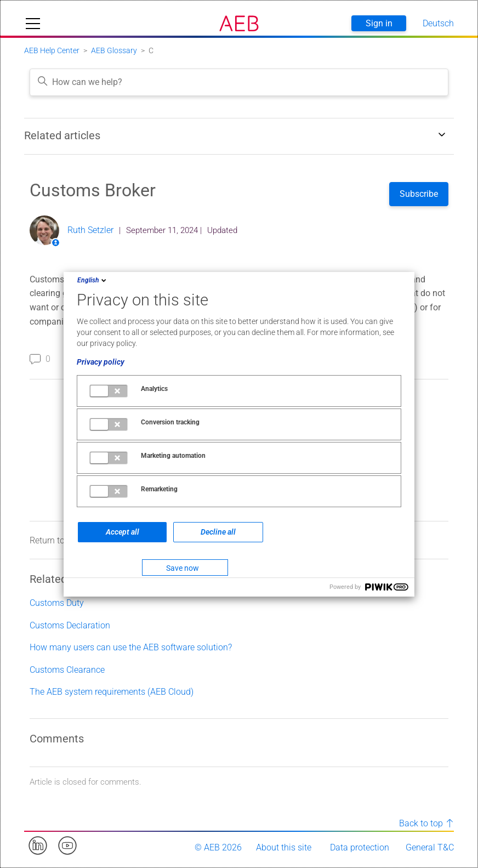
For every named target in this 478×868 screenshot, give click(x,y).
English (93, 280)
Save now (183, 568)
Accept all (123, 532)
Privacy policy (101, 362)
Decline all (218, 532)
